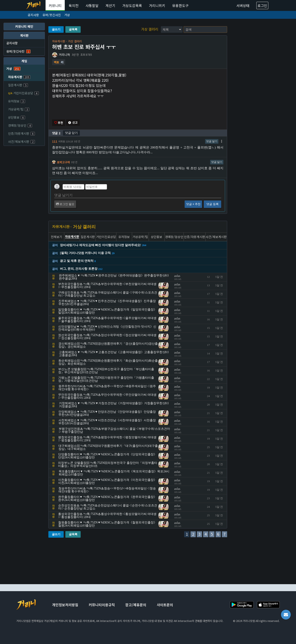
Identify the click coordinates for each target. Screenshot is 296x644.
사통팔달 (92, 5)
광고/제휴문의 (136, 605)
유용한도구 (180, 5)
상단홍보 (17, 117)
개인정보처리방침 (65, 605)
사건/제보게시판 (21, 142)
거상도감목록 (132, 5)
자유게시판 (19, 77)
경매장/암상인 (20, 125)
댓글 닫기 (71, 133)
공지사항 (33, 15)
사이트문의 (165, 605)
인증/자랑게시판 (21, 133)
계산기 (110, 5)
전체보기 (56, 237)
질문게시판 (18, 85)
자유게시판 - (62, 227)
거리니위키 (157, 5)
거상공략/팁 (19, 109)
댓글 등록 (212, 205)
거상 (67, 15)
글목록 (73, 29)
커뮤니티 (55, 5)
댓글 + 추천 (193, 205)
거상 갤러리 (150, 29)
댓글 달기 (212, 142)
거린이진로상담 (23, 93)
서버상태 (243, 5)
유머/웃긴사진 (52, 15)
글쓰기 (56, 29)
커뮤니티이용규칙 (102, 605)
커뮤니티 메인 (24, 26)
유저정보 (17, 101)
